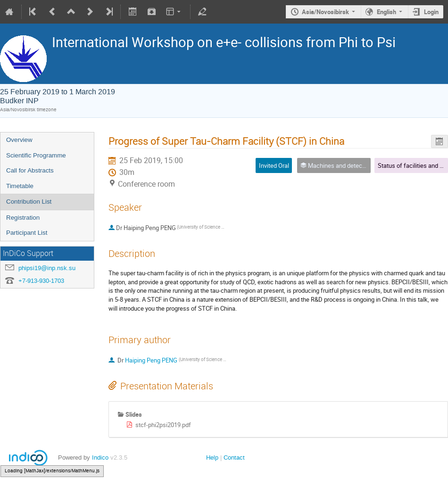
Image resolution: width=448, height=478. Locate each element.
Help (212, 457)
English (386, 12)
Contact (234, 457)
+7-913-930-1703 (41, 281)
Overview (19, 140)
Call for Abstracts (30, 170)
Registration (23, 218)
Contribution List (29, 202)
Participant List (27, 233)
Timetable (20, 186)
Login (431, 12)
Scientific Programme (36, 155)
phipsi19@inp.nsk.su (47, 268)
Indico (100, 457)
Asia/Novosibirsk (325, 12)
